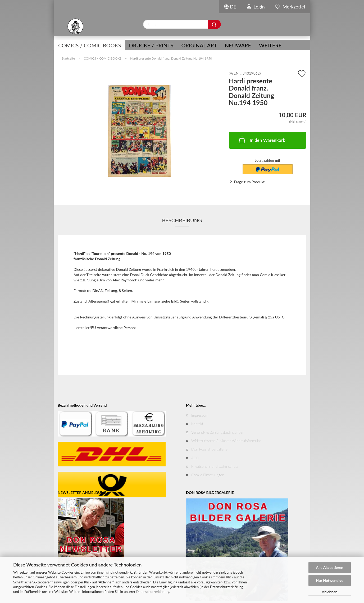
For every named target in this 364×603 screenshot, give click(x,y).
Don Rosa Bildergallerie (209, 449)
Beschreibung (182, 220)
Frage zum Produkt (249, 182)
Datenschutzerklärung (153, 592)
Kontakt (197, 424)
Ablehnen (330, 592)
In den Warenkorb (262, 140)
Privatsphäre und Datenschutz (215, 466)
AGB (195, 458)
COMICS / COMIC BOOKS (90, 45)
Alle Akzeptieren (330, 567)
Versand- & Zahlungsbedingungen (218, 432)
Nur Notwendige (329, 580)
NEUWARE (238, 45)
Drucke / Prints (151, 45)
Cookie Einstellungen (208, 475)
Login (256, 7)
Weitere (270, 45)
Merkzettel (290, 7)
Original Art (199, 45)
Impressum (200, 415)
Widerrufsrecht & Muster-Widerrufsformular (226, 441)
